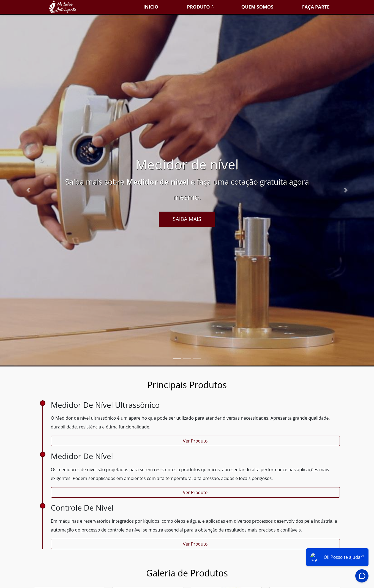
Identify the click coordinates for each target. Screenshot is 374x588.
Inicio (151, 7)
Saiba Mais (187, 219)
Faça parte (316, 7)
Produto (198, 7)
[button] (28, 190)
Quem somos (257, 7)
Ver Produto (195, 441)
